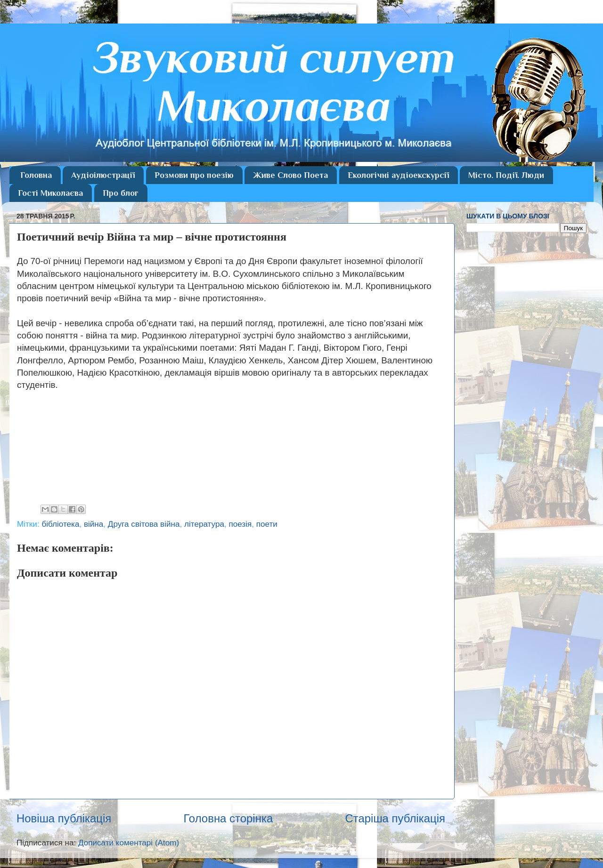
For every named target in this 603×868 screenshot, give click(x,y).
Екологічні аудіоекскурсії (398, 175)
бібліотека (60, 524)
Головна (36, 175)
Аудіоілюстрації (103, 175)
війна (94, 524)
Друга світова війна (144, 524)
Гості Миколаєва (50, 193)
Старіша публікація (395, 818)
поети (267, 524)
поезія (240, 524)
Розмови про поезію (194, 175)
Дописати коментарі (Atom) (129, 843)
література (204, 524)
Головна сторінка (228, 818)
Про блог (121, 193)
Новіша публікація (64, 818)
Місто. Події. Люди (506, 175)
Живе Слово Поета (290, 175)
